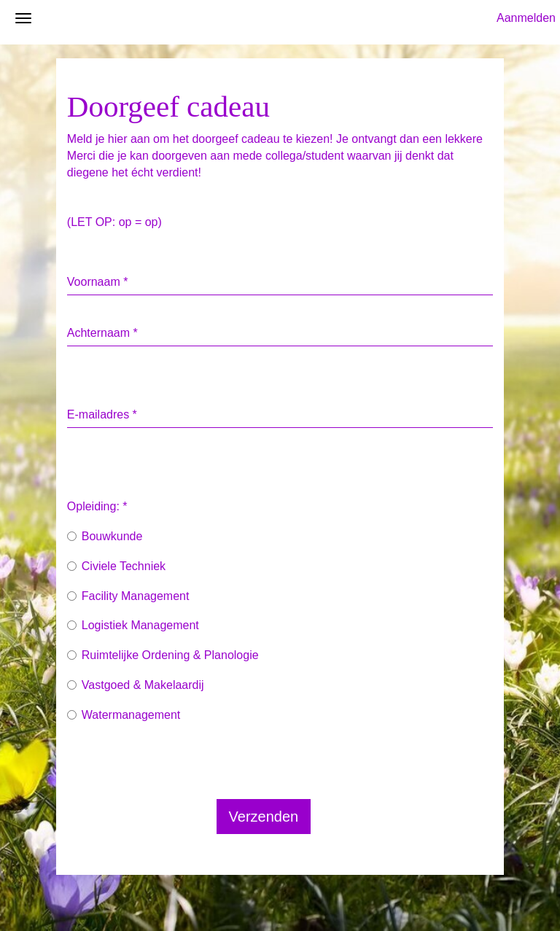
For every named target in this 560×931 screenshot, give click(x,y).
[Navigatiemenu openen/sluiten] (23, 63)
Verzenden (264, 861)
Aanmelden (526, 62)
